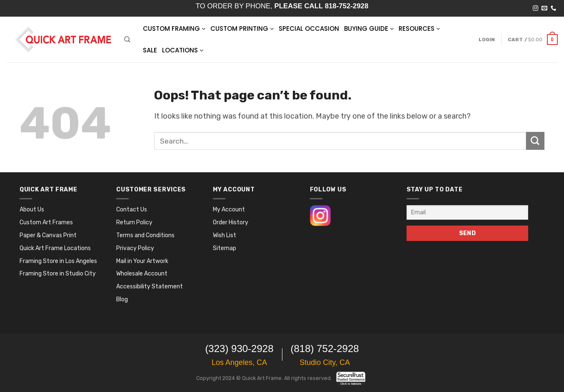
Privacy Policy (135, 248)
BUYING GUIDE (369, 29)
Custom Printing (242, 29)
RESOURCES (419, 29)
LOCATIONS (183, 50)
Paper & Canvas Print (48, 235)
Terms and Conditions (145, 235)
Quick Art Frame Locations (55, 248)
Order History (231, 222)
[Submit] (535, 141)
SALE (150, 50)
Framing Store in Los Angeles (58, 261)
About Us (32, 210)
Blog (122, 299)
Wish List (225, 235)
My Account (229, 210)
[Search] (127, 39)
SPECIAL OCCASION (309, 29)
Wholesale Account (142, 274)
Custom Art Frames (46, 222)
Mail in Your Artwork (142, 261)
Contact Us (132, 210)
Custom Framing (174, 29)
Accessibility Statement (150, 287)
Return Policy (134, 222)
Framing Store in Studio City (58, 274)
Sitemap (225, 248)
